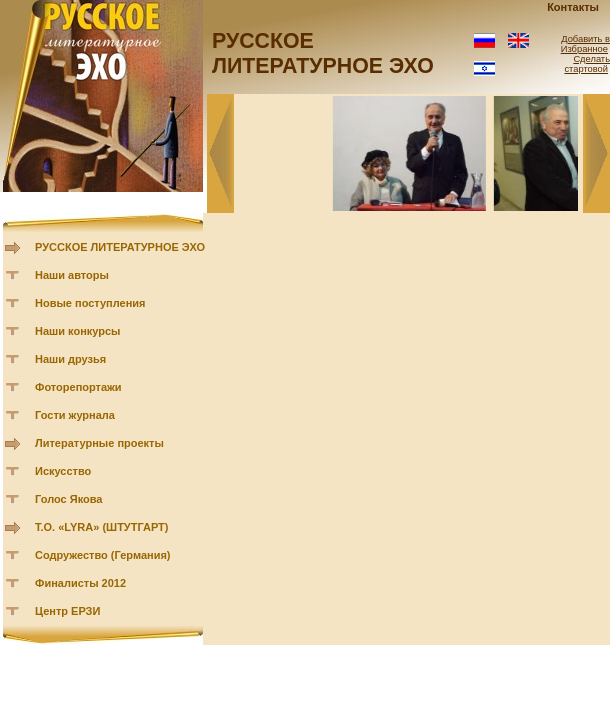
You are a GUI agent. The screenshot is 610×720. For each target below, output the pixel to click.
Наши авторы (72, 275)
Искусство (63, 471)
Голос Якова (68, 499)
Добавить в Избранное (585, 44)
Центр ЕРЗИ (67, 611)
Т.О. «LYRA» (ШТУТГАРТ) (102, 527)
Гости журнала (75, 415)
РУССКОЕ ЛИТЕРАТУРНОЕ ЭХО (120, 247)
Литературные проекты (99, 443)
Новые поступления (90, 303)
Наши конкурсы (77, 331)
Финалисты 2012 (80, 583)
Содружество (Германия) (102, 555)
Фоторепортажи (78, 387)
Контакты (573, 7)
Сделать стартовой (587, 64)
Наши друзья (70, 359)
